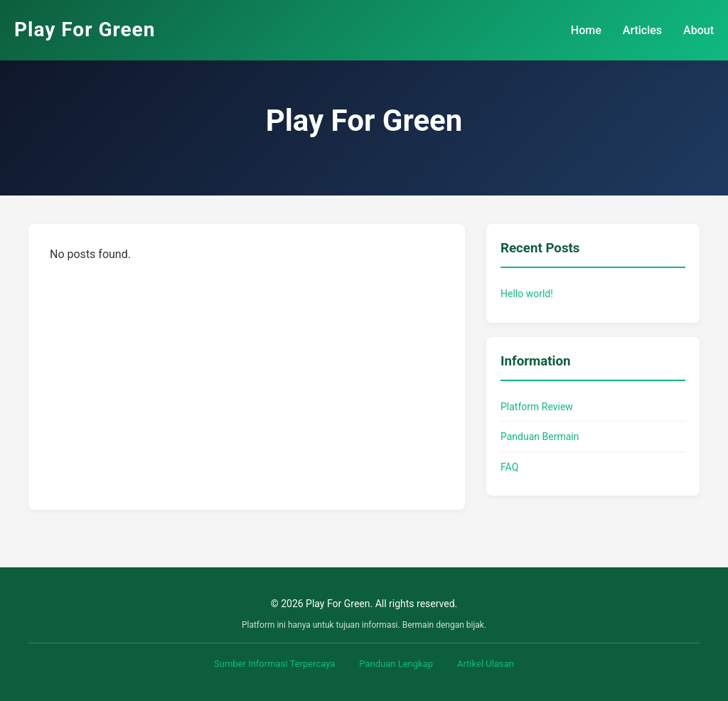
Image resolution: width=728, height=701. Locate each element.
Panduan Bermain (540, 437)
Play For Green (85, 30)
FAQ (509, 467)
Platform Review (537, 407)
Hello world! (527, 294)
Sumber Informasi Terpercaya (274, 664)
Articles (642, 30)
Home (586, 30)
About (698, 30)
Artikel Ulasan (486, 664)
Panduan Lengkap (396, 664)
